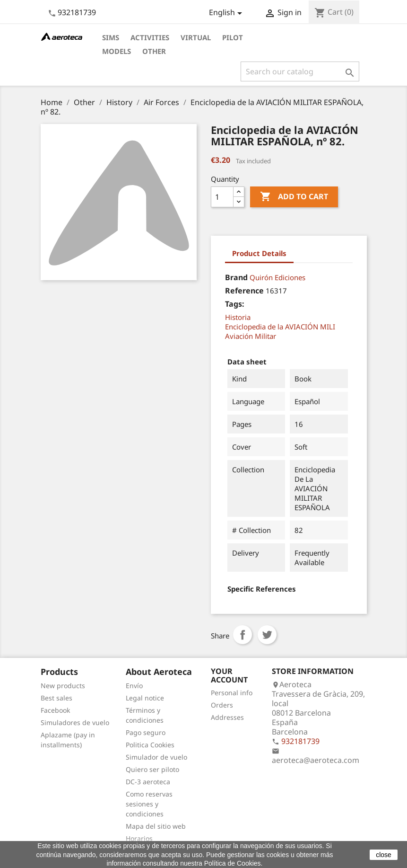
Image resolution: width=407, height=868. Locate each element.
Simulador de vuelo (156, 757)
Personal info (232, 693)
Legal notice (145, 698)
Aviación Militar (251, 336)
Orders (222, 705)
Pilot (233, 37)
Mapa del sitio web (156, 826)
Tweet (267, 635)
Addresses (227, 717)
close (384, 855)
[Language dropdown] (227, 13)
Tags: (235, 304)
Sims (111, 37)
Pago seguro (146, 732)
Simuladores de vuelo (75, 722)
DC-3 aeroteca (148, 782)
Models (117, 51)
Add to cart (294, 197)
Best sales (56, 698)
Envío (134, 686)
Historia (238, 317)
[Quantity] (222, 197)
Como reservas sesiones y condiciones (149, 804)
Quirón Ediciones (277, 277)
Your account (229, 675)
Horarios (139, 838)
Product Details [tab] (259, 253)
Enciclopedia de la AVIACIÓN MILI (280, 327)
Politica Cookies (150, 745)
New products (63, 686)
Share (242, 635)
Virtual (196, 37)
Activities (150, 37)
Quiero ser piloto (152, 769)
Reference (244, 291)
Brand (236, 277)
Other (154, 51)
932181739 (77, 12)
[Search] (300, 71)
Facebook (55, 710)
